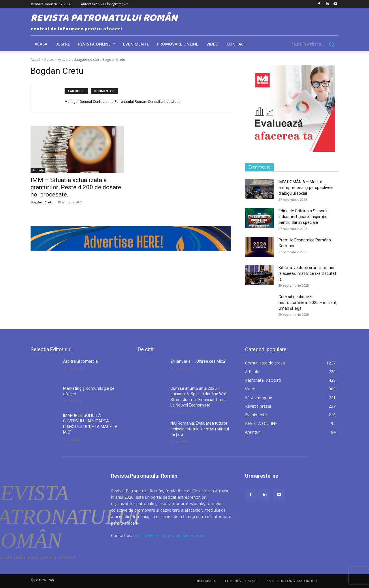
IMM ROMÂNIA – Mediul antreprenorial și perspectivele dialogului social (306, 188)
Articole (38, 170)
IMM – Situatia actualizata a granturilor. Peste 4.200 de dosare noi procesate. (76, 187)
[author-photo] (51, 97)
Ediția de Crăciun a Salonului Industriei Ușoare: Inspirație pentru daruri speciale (304, 217)
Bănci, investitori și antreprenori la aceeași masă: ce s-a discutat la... (307, 273)
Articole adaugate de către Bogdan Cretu (92, 59)
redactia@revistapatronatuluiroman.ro (169, 535)
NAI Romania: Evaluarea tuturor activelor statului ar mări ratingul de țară (200, 429)
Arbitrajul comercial (81, 361)
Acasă (35, 59)
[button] (315, 44)
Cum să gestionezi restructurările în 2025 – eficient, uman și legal (308, 302)
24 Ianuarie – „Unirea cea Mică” (198, 361)
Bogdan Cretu (42, 202)
